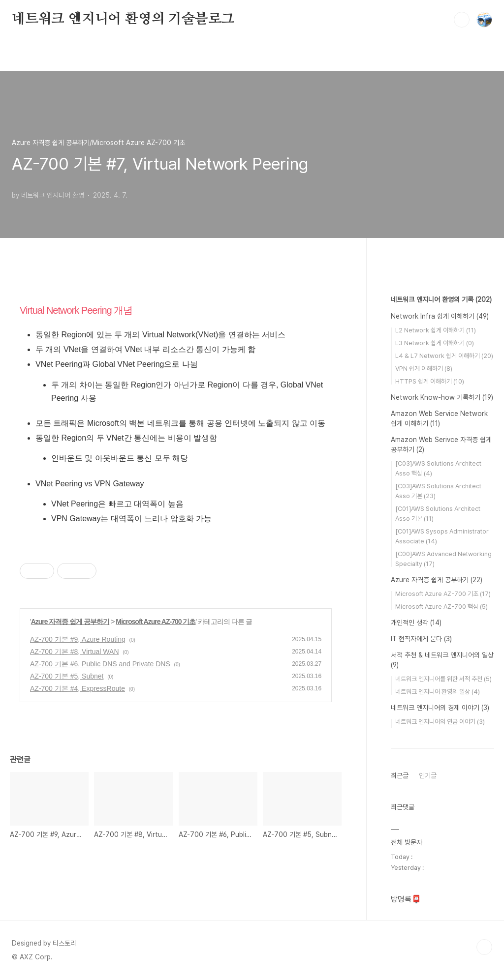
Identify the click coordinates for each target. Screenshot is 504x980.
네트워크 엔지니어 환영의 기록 (441, 299)
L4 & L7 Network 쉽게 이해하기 (444, 356)
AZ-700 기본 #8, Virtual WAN (75, 652)
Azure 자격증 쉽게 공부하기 (70, 622)
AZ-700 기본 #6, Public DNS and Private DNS (100, 664)
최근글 (400, 775)
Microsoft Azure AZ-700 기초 (156, 622)
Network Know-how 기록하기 (442, 397)
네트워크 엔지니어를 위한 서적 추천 (443, 679)
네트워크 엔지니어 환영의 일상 (438, 692)
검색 (462, 20)
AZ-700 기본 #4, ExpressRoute (78, 688)
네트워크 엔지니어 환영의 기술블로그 (123, 19)
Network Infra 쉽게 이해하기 (440, 316)
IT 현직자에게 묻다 (421, 639)
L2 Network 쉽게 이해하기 (436, 330)
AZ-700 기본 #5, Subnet (67, 676)
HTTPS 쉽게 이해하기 (430, 381)
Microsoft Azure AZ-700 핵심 (441, 607)
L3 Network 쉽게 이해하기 (435, 343)
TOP (484, 947)
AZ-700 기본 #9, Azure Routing (78, 639)
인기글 (428, 775)
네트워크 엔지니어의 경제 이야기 (440, 708)
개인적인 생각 (416, 623)
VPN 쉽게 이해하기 (424, 369)
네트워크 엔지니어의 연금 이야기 (440, 722)
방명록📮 (406, 899)
